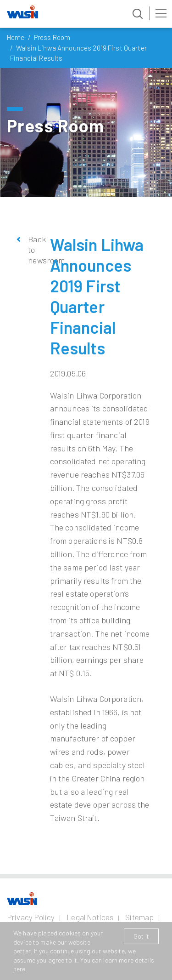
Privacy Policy (31, 917)
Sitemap (139, 917)
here (19, 969)
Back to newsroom (32, 250)
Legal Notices (90, 917)
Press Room (52, 37)
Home (16, 37)
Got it (141, 936)
